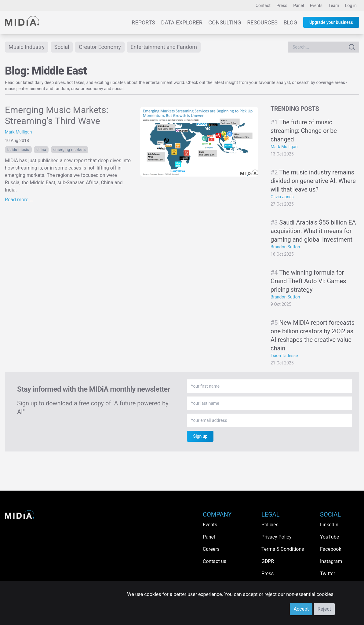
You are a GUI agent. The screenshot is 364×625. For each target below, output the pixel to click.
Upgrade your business (331, 22)
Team (334, 5)
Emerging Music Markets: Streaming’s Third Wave (57, 115)
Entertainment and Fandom (164, 47)
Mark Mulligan (18, 132)
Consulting (225, 22)
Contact (263, 5)
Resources (262, 22)
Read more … (19, 200)
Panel (298, 5)
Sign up (200, 436)
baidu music (18, 150)
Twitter (328, 574)
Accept (301, 609)
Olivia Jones (282, 197)
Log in (351, 5)
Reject (324, 609)
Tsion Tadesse (284, 356)
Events (316, 5)
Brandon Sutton (285, 247)
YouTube (329, 537)
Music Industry (27, 47)
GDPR (268, 561)
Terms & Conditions (283, 549)
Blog (290, 22)
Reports (143, 22)
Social (62, 47)
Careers (211, 549)
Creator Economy (100, 47)
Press (282, 5)
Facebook (331, 549)
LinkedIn (329, 525)
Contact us (215, 561)
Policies (270, 525)
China (41, 150)
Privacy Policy (277, 537)
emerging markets (70, 150)
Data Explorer (182, 22)
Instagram (331, 561)
